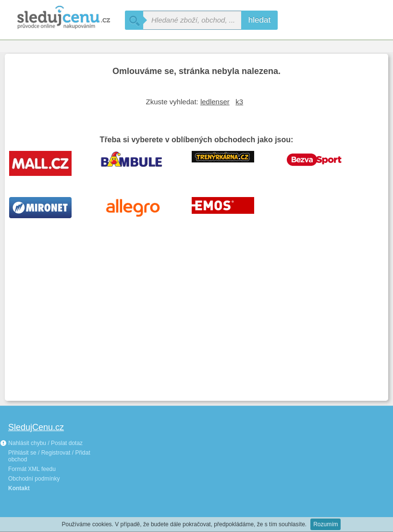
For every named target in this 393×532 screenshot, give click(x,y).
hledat (259, 20)
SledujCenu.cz (36, 427)
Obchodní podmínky (34, 479)
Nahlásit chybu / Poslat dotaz (41, 443)
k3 (239, 102)
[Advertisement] (196, 324)
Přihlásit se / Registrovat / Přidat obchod (49, 456)
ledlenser (215, 102)
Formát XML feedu (32, 469)
